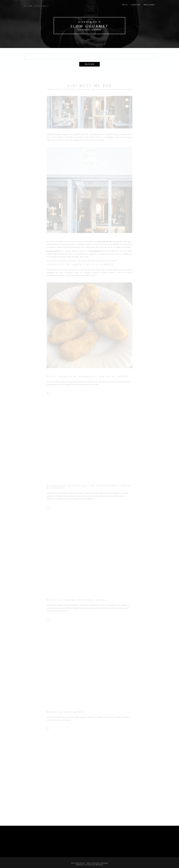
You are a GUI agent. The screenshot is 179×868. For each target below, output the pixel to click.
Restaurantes (86, 30)
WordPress (99, 865)
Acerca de (136, 6)
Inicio (125, 6)
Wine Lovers (149, 6)
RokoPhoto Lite (82, 865)
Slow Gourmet (89, 26)
